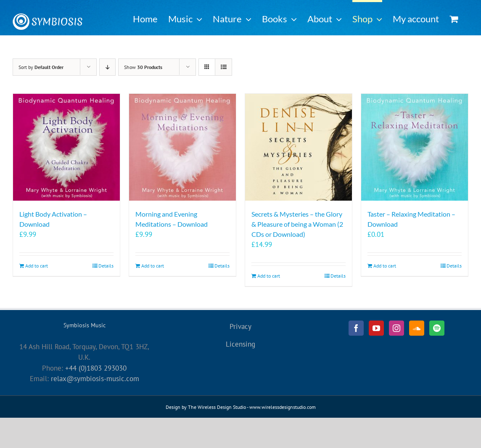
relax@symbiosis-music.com (95, 379)
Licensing (240, 344)
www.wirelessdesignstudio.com (283, 407)
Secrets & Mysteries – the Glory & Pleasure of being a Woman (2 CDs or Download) (297, 224)
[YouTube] (376, 328)
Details (106, 266)
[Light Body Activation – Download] (66, 147)
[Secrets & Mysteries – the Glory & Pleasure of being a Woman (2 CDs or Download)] (299, 147)
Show (143, 67)
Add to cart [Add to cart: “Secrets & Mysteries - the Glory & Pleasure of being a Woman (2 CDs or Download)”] (269, 276)
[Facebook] (356, 328)
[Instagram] (396, 328)
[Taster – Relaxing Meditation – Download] (415, 147)
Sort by (41, 67)
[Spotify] (437, 328)
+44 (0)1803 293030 (96, 368)
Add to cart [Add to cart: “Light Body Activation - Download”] (37, 266)
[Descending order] (107, 67)
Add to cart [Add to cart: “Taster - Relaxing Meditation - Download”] (385, 266)
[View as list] (223, 67)
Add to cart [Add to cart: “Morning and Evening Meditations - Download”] (153, 266)
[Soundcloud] (417, 328)
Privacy (240, 326)
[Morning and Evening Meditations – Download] (182, 147)
